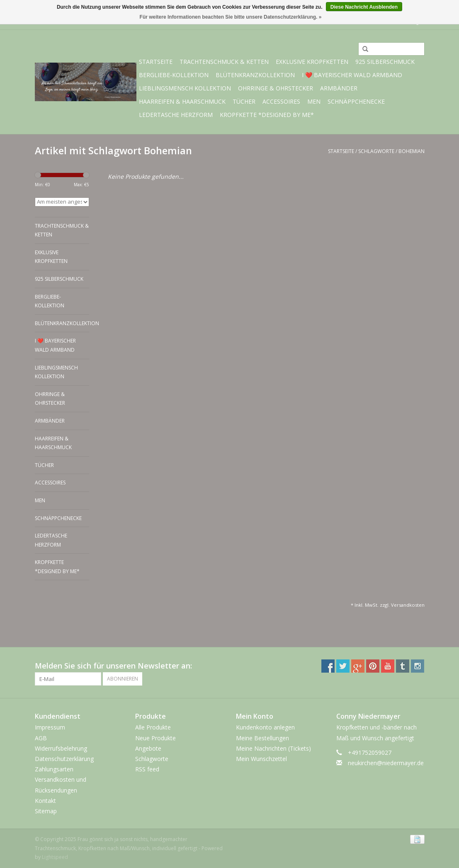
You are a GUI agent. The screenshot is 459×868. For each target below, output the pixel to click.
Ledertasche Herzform (176, 115)
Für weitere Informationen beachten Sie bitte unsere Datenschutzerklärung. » (231, 17)
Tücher (244, 101)
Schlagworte (376, 151)
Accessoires (281, 101)
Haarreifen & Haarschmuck (182, 101)
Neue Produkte (155, 738)
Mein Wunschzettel (261, 759)
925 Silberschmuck (385, 62)
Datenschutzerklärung (64, 759)
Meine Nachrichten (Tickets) (273, 748)
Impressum (50, 727)
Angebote (148, 748)
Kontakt (45, 801)
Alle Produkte (153, 727)
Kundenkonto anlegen (265, 727)
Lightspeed (55, 857)
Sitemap (46, 811)
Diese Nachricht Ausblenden (364, 7)
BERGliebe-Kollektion (174, 75)
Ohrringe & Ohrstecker (276, 88)
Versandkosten (408, 605)
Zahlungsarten (54, 769)
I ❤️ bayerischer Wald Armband (352, 75)
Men (314, 101)
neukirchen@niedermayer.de (386, 763)
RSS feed (147, 769)
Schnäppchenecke (356, 101)
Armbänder (339, 88)
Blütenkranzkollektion (255, 75)
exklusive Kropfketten (312, 62)
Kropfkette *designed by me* (267, 115)
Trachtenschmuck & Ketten (224, 62)
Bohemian (412, 151)
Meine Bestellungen (262, 738)
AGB (41, 738)
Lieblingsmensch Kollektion (185, 88)
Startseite (156, 62)
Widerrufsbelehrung (61, 748)
